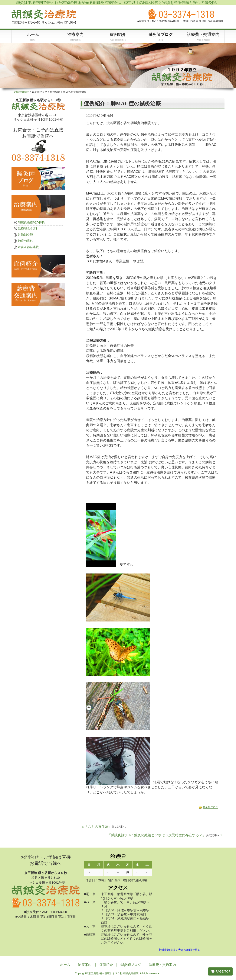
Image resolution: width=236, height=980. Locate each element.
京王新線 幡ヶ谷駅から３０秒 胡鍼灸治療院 (113, 974)
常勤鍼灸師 (25, 235)
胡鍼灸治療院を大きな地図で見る (179, 950)
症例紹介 (106, 965)
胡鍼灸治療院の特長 (31, 222)
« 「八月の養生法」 (104, 827)
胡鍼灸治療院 (21, 92)
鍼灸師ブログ (210, 807)
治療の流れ (25, 241)
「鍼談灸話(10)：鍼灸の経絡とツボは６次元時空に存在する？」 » (165, 835)
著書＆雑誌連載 (28, 247)
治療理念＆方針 (28, 229)
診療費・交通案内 (162, 965)
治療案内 (85, 965)
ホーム (65, 965)
